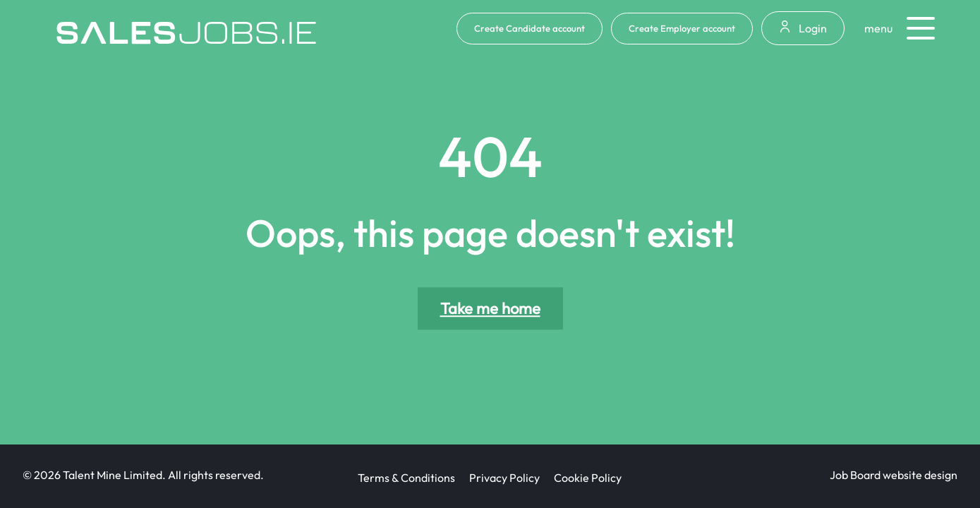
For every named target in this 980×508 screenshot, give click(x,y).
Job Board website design (894, 475)
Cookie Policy (588, 478)
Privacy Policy (504, 478)
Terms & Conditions (406, 478)
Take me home (490, 308)
